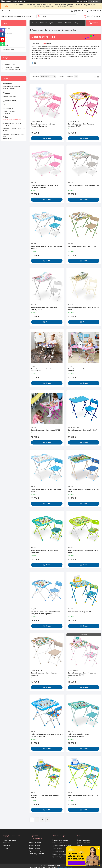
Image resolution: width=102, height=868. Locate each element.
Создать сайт (16, 1)
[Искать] (39, 16)
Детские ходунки (58, 851)
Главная (34, 23)
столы (43, 43)
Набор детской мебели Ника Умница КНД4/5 (84, 185)
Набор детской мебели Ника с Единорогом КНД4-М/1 (46, 490)
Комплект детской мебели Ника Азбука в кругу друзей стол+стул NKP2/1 (46, 613)
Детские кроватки (35, 843)
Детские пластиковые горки (62, 846)
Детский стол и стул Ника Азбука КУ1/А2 (82, 246)
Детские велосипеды (84, 843)
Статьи (5, 37)
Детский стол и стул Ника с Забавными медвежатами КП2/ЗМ (82, 674)
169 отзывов (83, 1)
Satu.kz (60, 865)
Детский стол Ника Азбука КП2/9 (80, 612)
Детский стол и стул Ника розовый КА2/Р (46, 430)
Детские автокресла (83, 840)
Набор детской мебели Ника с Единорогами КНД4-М (47, 247)
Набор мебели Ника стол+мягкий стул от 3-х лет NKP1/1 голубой (47, 735)
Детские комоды (34, 848)
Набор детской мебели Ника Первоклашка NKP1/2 (83, 552)
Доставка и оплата (9, 49)
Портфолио (6, 29)
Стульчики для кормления (37, 851)
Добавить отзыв (95, 11)
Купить (48, 138)
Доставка (6, 846)
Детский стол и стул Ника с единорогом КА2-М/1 (82, 370)
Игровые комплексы (59, 854)
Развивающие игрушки (36, 854)
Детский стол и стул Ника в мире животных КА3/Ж (83, 309)
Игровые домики (58, 843)
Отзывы (5, 45)
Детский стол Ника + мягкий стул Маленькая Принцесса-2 (43, 125)
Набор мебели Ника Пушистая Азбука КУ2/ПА (83, 796)
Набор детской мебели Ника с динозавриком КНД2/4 (79, 735)
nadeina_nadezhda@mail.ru (12, 120)
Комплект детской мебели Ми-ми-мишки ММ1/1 (46, 796)
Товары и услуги (46, 23)
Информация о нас (9, 840)
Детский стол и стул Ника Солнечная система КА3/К (44, 370)
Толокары (80, 846)
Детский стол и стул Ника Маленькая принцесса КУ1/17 (81, 125)
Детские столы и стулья (53, 30)
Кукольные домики (59, 857)
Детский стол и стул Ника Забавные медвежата (44, 674)
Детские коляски (34, 845)
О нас (60, 23)
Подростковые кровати (60, 840)
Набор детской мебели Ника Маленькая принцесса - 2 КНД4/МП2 (45, 186)
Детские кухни (57, 849)
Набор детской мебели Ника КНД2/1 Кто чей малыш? (84, 490)
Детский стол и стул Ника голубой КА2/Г (82, 430)
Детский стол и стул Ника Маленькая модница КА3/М (44, 309)
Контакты (69, 23)
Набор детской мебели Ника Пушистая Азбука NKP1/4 (45, 552)
